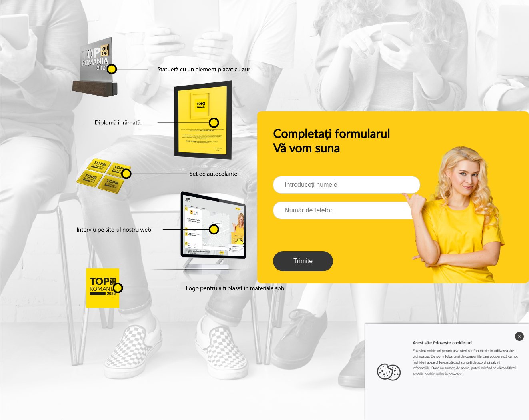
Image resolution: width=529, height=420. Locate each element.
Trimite (303, 261)
